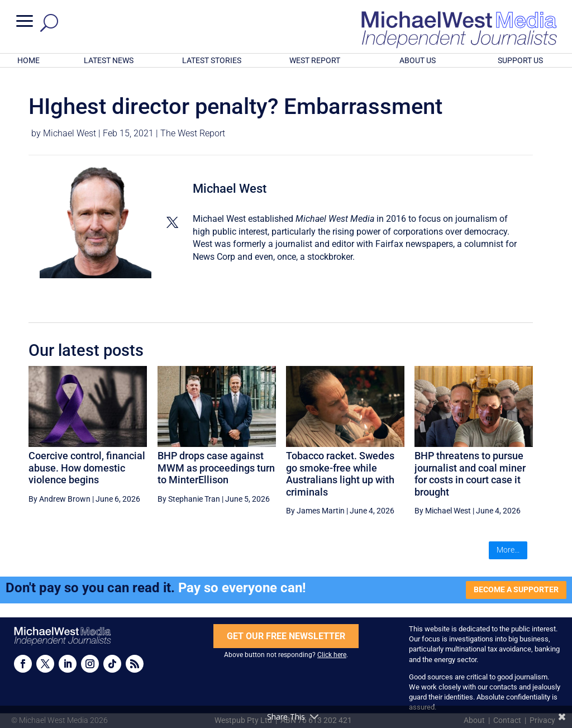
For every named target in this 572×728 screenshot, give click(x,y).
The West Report (193, 133)
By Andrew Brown (59, 499)
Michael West (70, 133)
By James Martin (315, 511)
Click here (332, 655)
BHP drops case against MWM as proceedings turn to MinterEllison (216, 468)
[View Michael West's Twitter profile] (172, 222)
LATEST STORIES (212, 60)
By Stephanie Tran (189, 499)
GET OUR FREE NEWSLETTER (286, 636)
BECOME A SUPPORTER (516, 589)
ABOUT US (418, 60)
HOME (28, 60)
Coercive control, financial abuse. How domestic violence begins (87, 468)
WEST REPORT (315, 60)
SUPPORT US (520, 60)
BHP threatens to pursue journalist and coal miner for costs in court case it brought (470, 474)
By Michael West (443, 511)
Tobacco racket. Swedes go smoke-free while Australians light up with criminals (340, 474)
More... (508, 550)
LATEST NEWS (109, 60)
